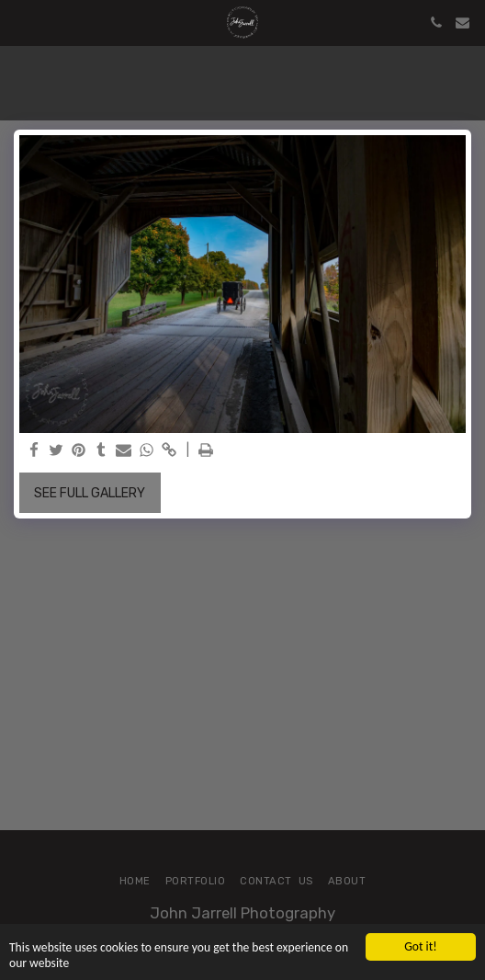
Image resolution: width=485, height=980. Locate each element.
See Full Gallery (90, 493)
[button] (20, 22)
